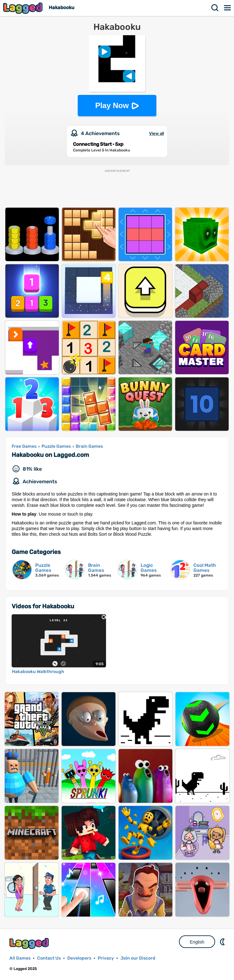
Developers (79, 958)
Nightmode (223, 942)
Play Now (112, 105)
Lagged (24, 8)
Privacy (106, 958)
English (197, 942)
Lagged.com (30, 943)
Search (215, 8)
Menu (228, 8)
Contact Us (49, 958)
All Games (20, 958)
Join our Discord (138, 958)
